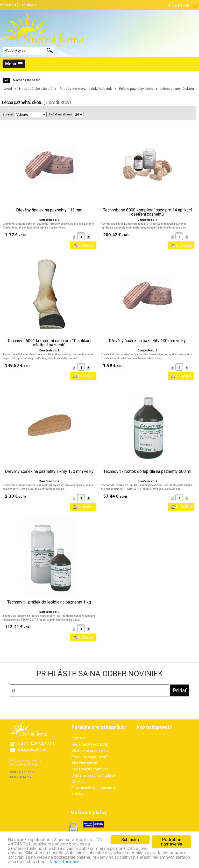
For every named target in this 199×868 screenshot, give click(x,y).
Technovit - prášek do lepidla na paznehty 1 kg (49, 602)
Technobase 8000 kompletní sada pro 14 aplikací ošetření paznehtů (147, 212)
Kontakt (78, 738)
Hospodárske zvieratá (36, 89)
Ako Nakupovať (84, 763)
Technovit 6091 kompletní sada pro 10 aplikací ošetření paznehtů (49, 343)
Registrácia (28, 5)
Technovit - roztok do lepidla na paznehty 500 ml (147, 472)
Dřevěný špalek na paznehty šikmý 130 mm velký (49, 472)
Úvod (8, 89)
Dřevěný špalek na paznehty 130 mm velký (147, 341)
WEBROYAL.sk (20, 777)
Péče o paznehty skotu (136, 89)
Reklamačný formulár (90, 769)
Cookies (79, 782)
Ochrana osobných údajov (94, 775)
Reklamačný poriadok (90, 744)
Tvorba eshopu (22, 772)
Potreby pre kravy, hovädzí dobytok (86, 89)
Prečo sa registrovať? (90, 757)
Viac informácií (65, 863)
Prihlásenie (8, 5)
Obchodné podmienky (90, 751)
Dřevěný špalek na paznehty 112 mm (49, 210)
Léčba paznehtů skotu (177, 89)
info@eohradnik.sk (32, 750)
